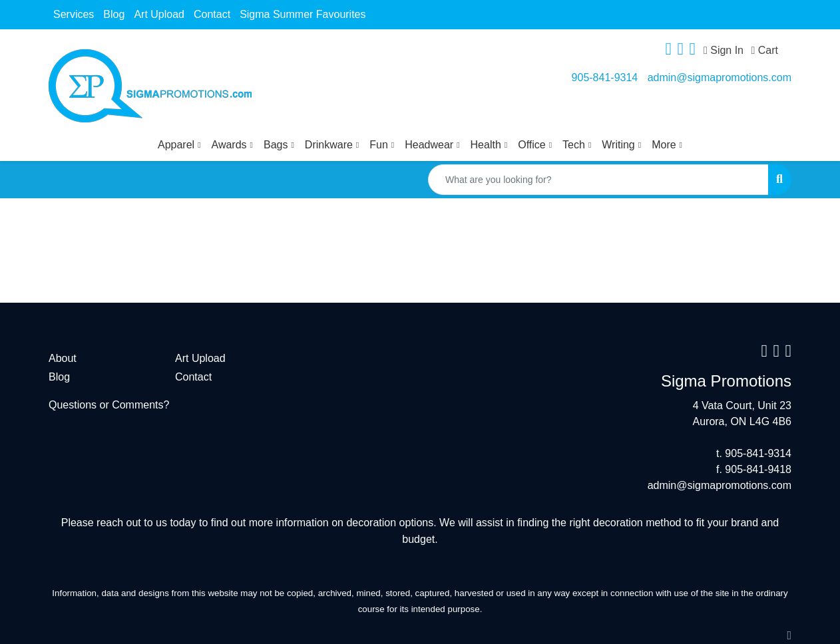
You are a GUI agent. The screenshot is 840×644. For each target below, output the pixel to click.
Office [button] (532, 145)
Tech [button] (574, 145)
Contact (212, 14)
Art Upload (159, 14)
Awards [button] (229, 145)
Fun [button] (379, 145)
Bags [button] (276, 145)
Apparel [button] (176, 145)
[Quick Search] (598, 180)
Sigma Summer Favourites (303, 14)
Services (74, 14)
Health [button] (486, 145)
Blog (114, 14)
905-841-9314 (605, 78)
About (63, 358)
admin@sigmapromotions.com (720, 78)
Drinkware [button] (329, 145)
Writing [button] (618, 145)
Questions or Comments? (109, 405)
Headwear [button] (429, 145)
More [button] (664, 145)
